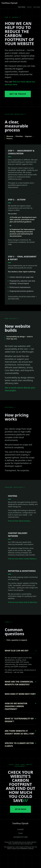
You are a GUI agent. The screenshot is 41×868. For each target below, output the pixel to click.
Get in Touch (18, 94)
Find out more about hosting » (19, 521)
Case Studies (37, 7)
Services (29, 7)
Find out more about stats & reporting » (23, 602)
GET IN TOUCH (20, 809)
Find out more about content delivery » (22, 559)
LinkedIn (20, 829)
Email (20, 833)
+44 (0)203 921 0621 (20, 837)
